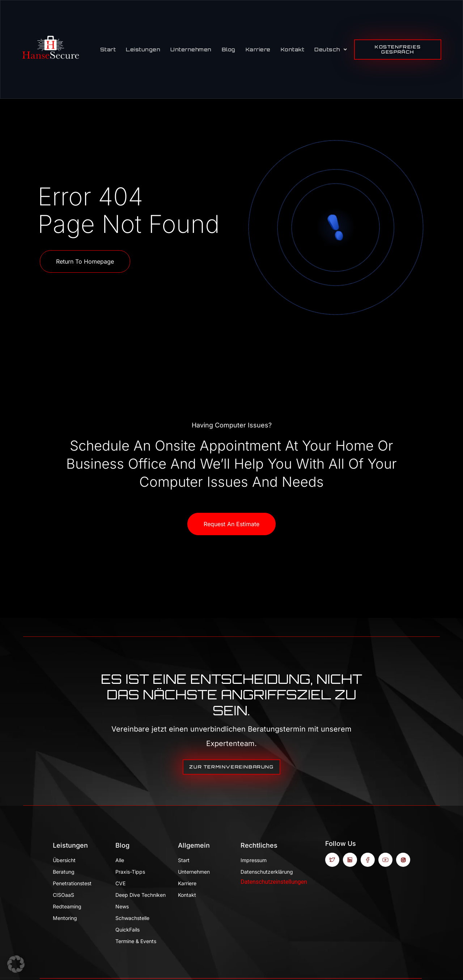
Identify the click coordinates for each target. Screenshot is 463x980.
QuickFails (128, 930)
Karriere (258, 49)
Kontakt (293, 49)
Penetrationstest (72, 883)
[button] (16, 964)
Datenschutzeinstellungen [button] (274, 882)
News (122, 906)
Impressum (254, 860)
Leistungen (143, 49)
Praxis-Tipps (130, 872)
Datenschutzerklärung (266, 872)
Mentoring (65, 918)
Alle (120, 860)
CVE (120, 883)
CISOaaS (63, 895)
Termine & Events (136, 941)
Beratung (64, 872)
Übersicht (64, 860)
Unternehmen (191, 49)
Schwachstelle (132, 918)
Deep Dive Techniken (141, 895)
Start (108, 49)
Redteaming (67, 906)
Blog (229, 49)
